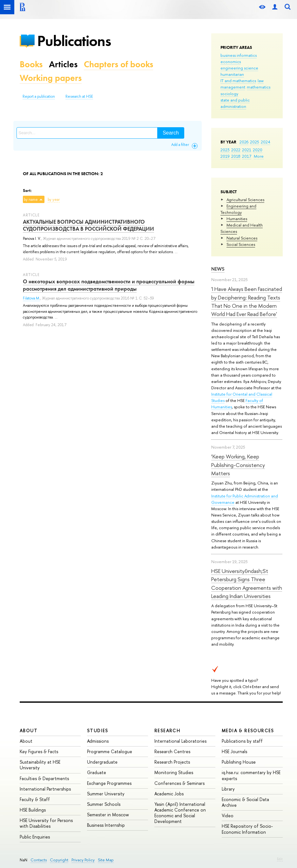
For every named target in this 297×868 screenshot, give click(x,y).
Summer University (106, 794)
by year (54, 200)
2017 (247, 156)
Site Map (106, 860)
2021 (247, 150)
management (233, 87)
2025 (255, 142)
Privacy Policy (83, 860)
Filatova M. (31, 298)
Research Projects (172, 762)
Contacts (39, 860)
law (261, 81)
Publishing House (239, 762)
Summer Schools (104, 804)
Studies (98, 730)
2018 (236, 156)
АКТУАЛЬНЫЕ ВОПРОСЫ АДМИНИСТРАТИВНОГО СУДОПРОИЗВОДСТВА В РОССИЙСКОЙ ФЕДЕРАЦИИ (88, 225)
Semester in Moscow (108, 815)
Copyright (59, 860)
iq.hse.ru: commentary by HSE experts (251, 775)
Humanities (237, 219)
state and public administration (235, 103)
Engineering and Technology (238, 209)
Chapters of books (118, 64)
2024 (266, 142)
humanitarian (232, 74)
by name (31, 200)
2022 (236, 150)
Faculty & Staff (35, 799)
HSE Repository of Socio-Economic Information (247, 829)
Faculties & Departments (44, 778)
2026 (244, 142)
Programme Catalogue (110, 751)
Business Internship (106, 825)
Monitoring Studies (174, 772)
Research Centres (172, 751)
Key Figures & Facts (39, 751)
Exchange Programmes (109, 783)
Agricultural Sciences (245, 200)
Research (167, 730)
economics (231, 62)
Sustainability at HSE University (40, 765)
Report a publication (39, 96)
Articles (63, 64)
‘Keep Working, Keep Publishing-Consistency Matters (238, 465)
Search (171, 133)
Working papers (51, 78)
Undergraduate (102, 762)
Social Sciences (241, 244)
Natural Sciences (242, 238)
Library (228, 789)
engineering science (239, 68)
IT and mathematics (238, 81)
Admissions (98, 741)
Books (31, 64)
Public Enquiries (35, 837)
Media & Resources (248, 730)
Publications (74, 41)
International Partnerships (45, 789)
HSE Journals (234, 751)
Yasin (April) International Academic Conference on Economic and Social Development (180, 813)
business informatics (239, 55)
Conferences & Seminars (179, 783)
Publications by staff (242, 741)
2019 (225, 156)
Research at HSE (79, 96)
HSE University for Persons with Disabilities (46, 823)
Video (228, 815)
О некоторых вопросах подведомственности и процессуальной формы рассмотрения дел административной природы (109, 285)
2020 (258, 150)
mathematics (259, 87)
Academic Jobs (169, 794)
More (259, 156)
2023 (225, 150)
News (218, 269)
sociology (229, 94)
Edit (280, 859)
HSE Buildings (33, 810)
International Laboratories (180, 741)
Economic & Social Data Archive (245, 802)
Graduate (97, 772)
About (29, 730)
